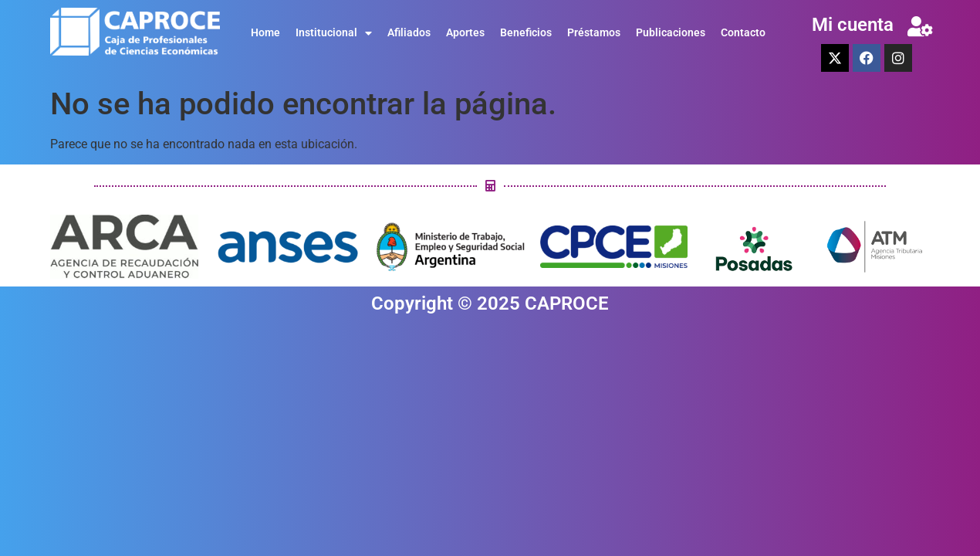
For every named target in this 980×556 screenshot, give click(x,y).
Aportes (465, 33)
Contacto (743, 33)
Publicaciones (671, 33)
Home (265, 33)
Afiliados (409, 33)
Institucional (334, 33)
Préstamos (594, 33)
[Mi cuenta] (920, 26)
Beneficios (526, 33)
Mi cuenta (853, 25)
